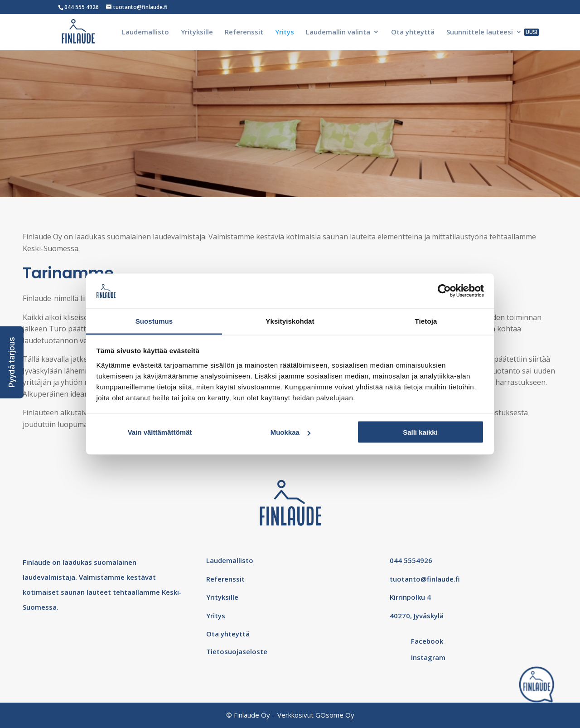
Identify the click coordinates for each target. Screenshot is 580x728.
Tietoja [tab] (426, 321)
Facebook (427, 641)
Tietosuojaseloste (237, 651)
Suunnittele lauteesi (480, 32)
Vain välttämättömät (160, 432)
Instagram (428, 657)
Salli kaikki (420, 432)
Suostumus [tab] (154, 321)
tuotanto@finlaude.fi (425, 579)
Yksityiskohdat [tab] (290, 321)
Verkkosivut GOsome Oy (316, 715)
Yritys (285, 32)
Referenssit (244, 32)
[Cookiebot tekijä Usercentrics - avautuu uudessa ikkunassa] (444, 291)
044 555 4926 (82, 7)
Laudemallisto (145, 32)
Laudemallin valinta (338, 32)
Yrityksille (197, 32)
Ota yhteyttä (413, 32)
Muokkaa (290, 432)
